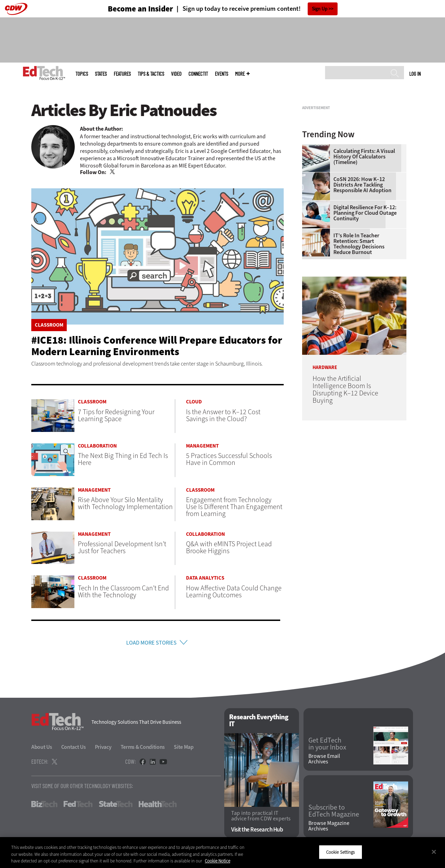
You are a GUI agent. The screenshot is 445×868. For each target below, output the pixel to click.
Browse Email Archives (324, 761)
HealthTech (158, 806)
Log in (415, 74)
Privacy (103, 749)
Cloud (194, 402)
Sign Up (320, 9)
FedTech (78, 806)
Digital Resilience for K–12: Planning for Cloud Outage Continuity (365, 300)
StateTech (116, 806)
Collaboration (97, 446)
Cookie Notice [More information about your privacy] (217, 861)
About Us (42, 749)
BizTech (44, 806)
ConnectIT (198, 74)
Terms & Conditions (143, 749)
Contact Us (74, 749)
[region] (222, 853)
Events (221, 74)
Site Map (184, 749)
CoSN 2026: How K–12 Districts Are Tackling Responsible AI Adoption (362, 272)
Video (176, 74)
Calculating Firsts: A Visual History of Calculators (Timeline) (364, 244)
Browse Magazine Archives (329, 828)
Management (202, 446)
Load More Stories (151, 643)
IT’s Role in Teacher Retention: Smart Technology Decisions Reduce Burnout (359, 331)
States (101, 74)
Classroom (49, 325)
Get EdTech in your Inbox (327, 746)
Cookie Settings (341, 852)
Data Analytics (205, 578)
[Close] (434, 852)
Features (122, 74)
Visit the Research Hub (257, 831)
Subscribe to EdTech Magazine (334, 813)
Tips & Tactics (151, 74)
